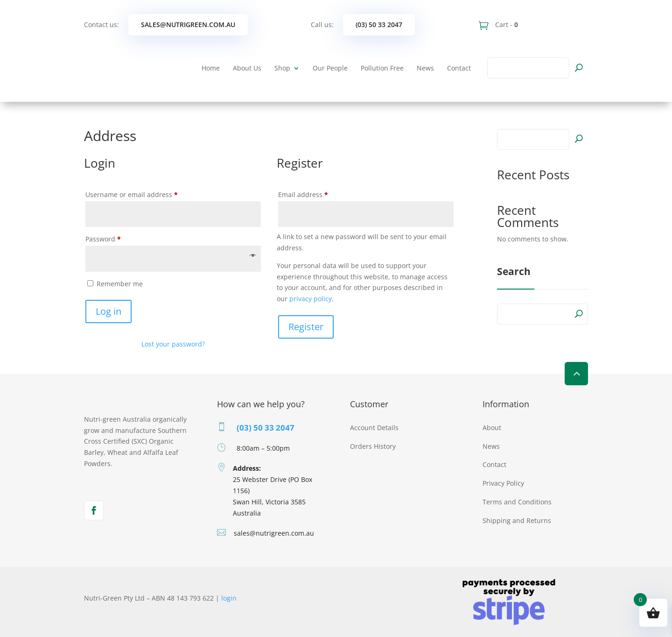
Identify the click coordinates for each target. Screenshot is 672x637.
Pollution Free (382, 68)
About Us (247, 68)
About (492, 428)
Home (211, 68)
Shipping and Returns (517, 520)
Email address (317, 194)
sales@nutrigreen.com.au (188, 25)
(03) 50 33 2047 (379, 25)
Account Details (374, 428)
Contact (459, 68)
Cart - (506, 25)
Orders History (373, 446)
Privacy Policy (503, 483)
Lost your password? (173, 344)
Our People (330, 68)
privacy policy (311, 299)
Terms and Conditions (517, 502)
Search (579, 138)
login (229, 598)
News (425, 68)
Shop (282, 68)
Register (306, 327)
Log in (108, 311)
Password (117, 238)
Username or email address (146, 194)
